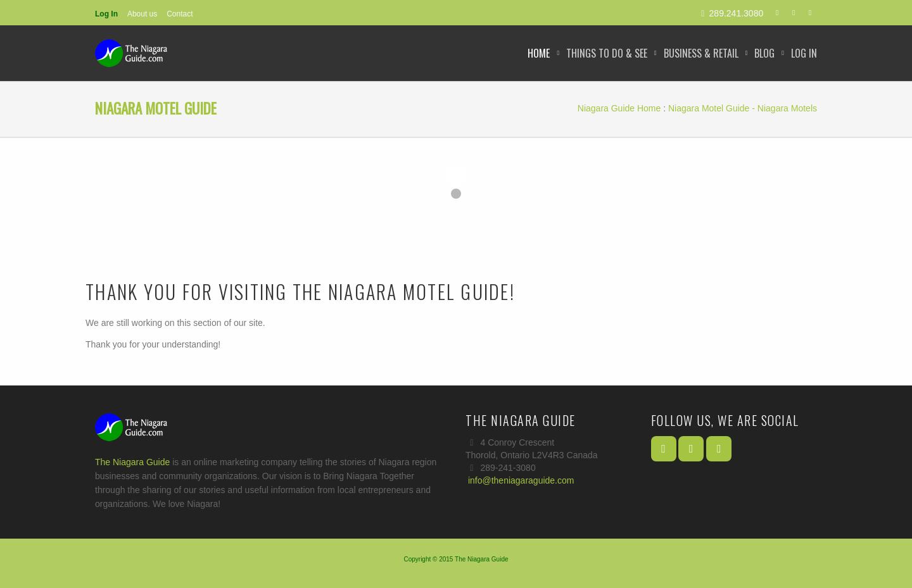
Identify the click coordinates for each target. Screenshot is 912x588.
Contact (180, 14)
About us (142, 14)
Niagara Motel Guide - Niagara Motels (743, 108)
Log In (106, 14)
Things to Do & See (607, 53)
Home (539, 53)
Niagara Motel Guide (156, 108)
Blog (764, 53)
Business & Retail (701, 53)
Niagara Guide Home (619, 108)
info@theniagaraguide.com (521, 480)
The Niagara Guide (132, 462)
